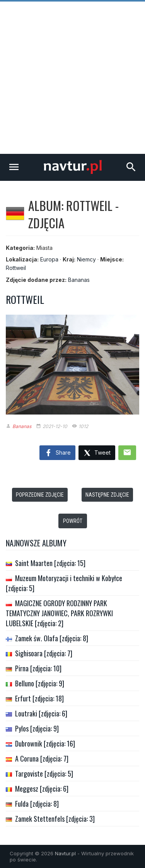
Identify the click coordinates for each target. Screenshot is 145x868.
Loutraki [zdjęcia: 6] (41, 713)
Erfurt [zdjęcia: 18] (39, 698)
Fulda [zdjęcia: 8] (37, 804)
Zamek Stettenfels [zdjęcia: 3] (55, 819)
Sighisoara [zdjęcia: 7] (44, 653)
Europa (49, 259)
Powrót (73, 521)
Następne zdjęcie (107, 495)
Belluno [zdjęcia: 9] (40, 683)
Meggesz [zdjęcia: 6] (42, 789)
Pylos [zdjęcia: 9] (37, 728)
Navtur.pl (65, 853)
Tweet (97, 453)
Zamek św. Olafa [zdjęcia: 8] (52, 638)
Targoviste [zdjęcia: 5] (44, 774)
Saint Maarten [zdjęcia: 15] (50, 563)
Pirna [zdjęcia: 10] (38, 668)
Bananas (79, 280)
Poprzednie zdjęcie (40, 495)
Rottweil (16, 268)
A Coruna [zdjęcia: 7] (42, 758)
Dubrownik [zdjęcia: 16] (45, 743)
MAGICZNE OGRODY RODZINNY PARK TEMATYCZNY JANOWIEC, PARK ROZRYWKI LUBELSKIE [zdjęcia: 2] (59, 613)
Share (57, 453)
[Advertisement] (72, 78)
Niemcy (86, 259)
